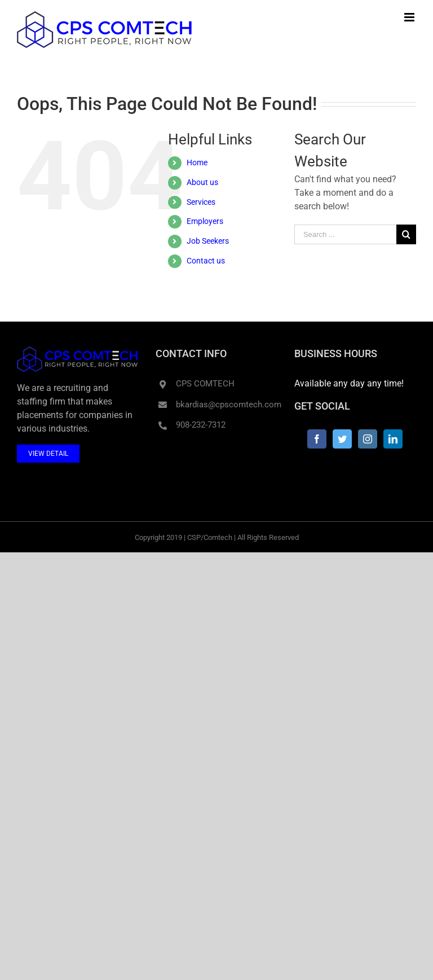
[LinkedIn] (393, 439)
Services (201, 202)
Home (197, 162)
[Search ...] (345, 234)
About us (202, 182)
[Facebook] (317, 439)
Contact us (206, 261)
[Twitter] (342, 439)
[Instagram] (368, 439)
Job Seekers (208, 241)
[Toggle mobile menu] (410, 17)
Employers (205, 221)
